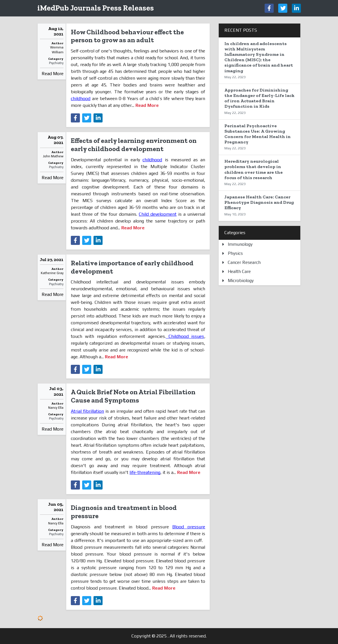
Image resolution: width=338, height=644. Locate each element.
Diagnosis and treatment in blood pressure (124, 512)
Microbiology (241, 280)
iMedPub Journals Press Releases (96, 8)
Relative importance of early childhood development (132, 267)
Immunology (240, 244)
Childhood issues (185, 336)
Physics (235, 253)
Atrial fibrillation (87, 411)
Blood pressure (189, 527)
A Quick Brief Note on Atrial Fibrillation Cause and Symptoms (133, 396)
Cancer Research (244, 262)
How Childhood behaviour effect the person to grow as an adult (127, 36)
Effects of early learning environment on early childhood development (134, 145)
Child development (158, 214)
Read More (53, 74)
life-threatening (145, 472)
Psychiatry (56, 63)
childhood (81, 98)
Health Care (239, 271)
